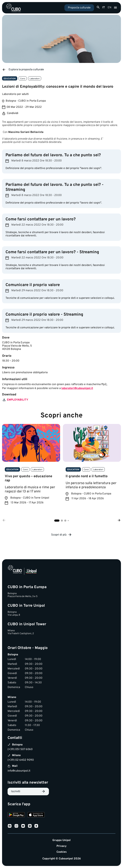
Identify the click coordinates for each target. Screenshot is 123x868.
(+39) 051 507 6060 (20, 749)
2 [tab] (62, 521)
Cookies (62, 852)
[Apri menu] (115, 8)
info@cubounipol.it (19, 771)
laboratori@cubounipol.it (77, 388)
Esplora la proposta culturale (23, 70)
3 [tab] (65, 521)
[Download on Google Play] (16, 815)
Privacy (61, 846)
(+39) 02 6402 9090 (21, 760)
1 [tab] (57, 521)
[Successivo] (119, 521)
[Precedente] (4, 521)
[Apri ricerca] (98, 7)
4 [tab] (68, 521)
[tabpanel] (31, 467)
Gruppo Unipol (61, 840)
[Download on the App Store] (36, 815)
